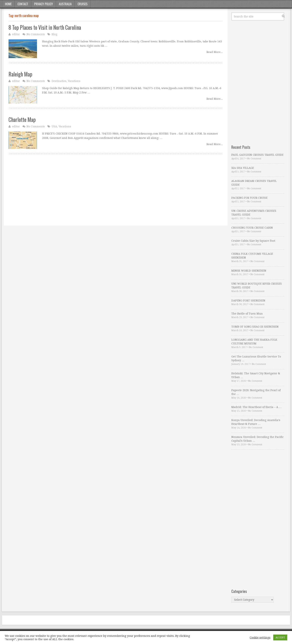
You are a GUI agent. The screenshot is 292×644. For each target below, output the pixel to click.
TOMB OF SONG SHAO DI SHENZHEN (255, 327)
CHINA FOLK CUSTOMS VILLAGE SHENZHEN (252, 256)
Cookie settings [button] (260, 638)
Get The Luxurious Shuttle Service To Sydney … (256, 358)
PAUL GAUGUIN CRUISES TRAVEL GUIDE (257, 155)
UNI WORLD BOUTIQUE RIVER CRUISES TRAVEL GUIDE (257, 286)
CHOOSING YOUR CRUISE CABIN (252, 228)
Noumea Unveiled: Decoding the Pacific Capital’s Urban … (257, 439)
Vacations (74, 81)
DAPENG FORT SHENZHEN (248, 301)
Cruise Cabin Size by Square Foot (253, 241)
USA (54, 126)
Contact (23, 4)
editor (16, 34)
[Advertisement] (116, 194)
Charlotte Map (22, 120)
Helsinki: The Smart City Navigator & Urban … (256, 375)
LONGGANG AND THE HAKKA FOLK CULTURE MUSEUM (254, 342)
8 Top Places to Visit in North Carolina (45, 27)
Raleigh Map (20, 74)
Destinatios (59, 81)
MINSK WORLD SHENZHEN (249, 271)
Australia (65, 4)
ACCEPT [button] (280, 637)
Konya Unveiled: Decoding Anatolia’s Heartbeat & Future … (256, 422)
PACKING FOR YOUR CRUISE (249, 198)
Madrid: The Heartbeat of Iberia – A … (256, 407)
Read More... (215, 52)
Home (8, 4)
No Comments (36, 34)
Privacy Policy (44, 4)
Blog (54, 34)
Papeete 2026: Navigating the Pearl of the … (256, 392)
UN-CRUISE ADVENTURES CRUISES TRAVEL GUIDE (254, 213)
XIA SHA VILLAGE (243, 168)
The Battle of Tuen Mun (247, 314)
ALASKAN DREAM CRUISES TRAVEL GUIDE (254, 183)
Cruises (82, 4)
